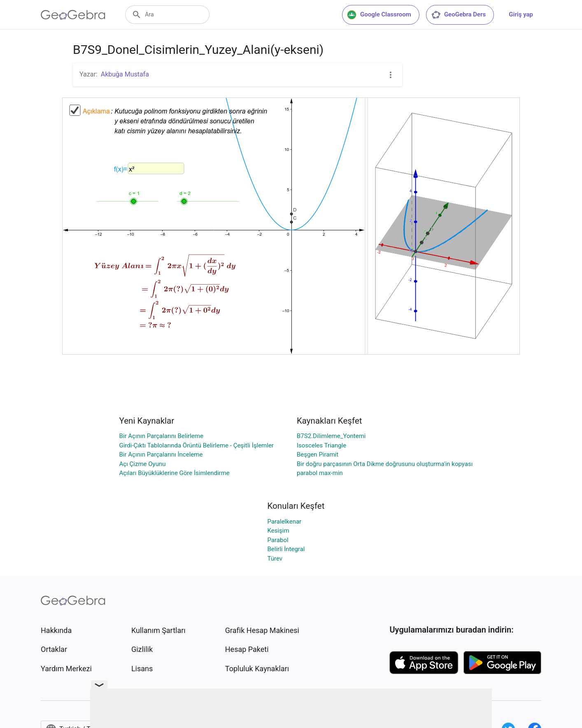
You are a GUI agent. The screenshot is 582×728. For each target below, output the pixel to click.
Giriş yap (521, 14)
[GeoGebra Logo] (73, 15)
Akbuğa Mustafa (125, 74)
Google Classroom (379, 15)
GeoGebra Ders (458, 15)
